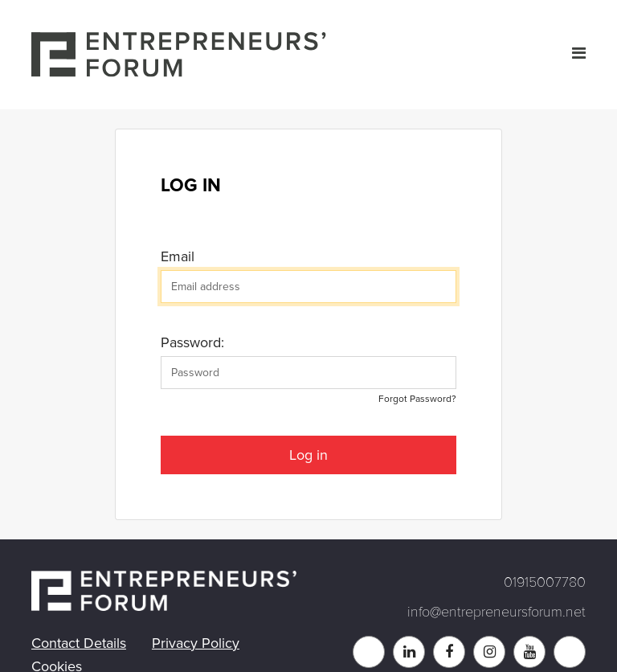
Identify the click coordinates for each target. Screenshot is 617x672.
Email (178, 256)
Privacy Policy (196, 643)
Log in (308, 455)
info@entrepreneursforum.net (496, 612)
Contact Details (79, 643)
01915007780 (545, 582)
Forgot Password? (417, 399)
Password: (192, 342)
